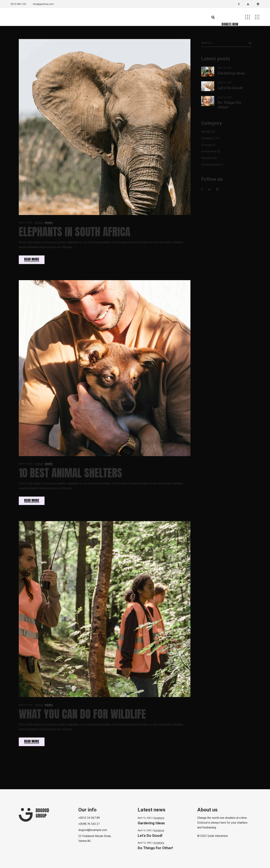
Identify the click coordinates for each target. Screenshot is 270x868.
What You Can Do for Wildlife (82, 714)
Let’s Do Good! (230, 88)
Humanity (207, 158)
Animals (39, 223)
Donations (207, 138)
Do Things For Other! (230, 105)
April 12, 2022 (225, 68)
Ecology (206, 145)
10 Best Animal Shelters (70, 473)
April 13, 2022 (26, 223)
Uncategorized (210, 165)
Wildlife (49, 223)
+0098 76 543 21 (89, 824)
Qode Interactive (218, 836)
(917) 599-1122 (18, 4)
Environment (209, 151)
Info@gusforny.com (43, 4)
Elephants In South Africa (75, 232)
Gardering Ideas (231, 73)
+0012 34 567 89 (89, 818)
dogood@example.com (93, 830)
